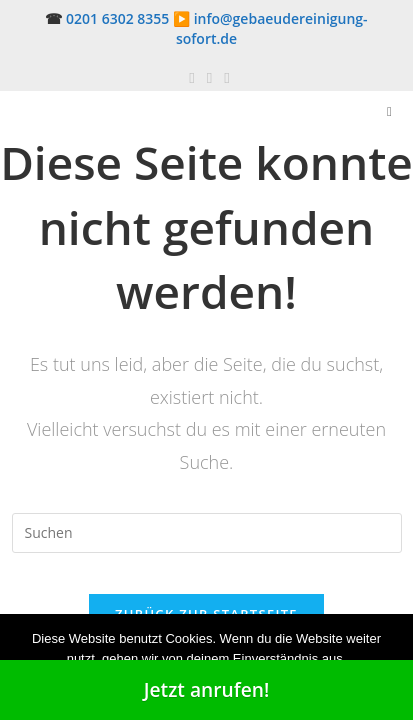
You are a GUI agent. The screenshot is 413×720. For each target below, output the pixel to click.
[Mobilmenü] (389, 111)
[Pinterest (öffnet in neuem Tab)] (209, 77)
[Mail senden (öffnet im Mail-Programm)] (223, 77)
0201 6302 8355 (117, 18)
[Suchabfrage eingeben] (207, 533)
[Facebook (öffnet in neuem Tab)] (191, 77)
